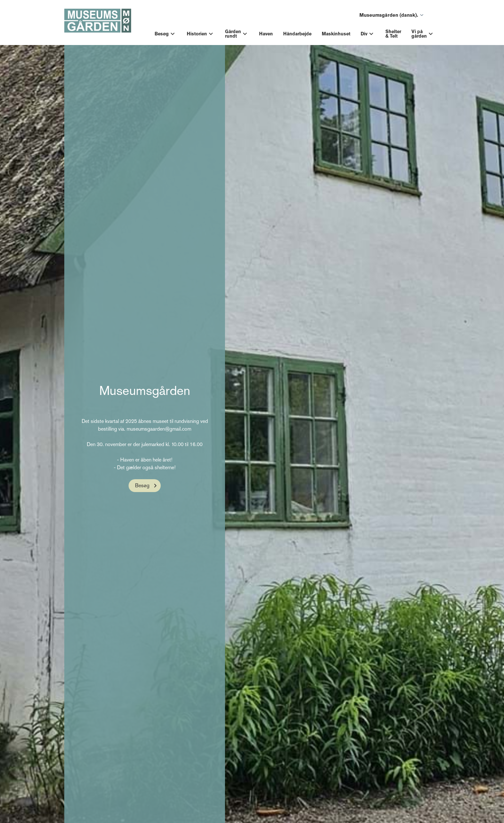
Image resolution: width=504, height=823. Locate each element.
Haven (266, 34)
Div (364, 34)
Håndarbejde (297, 34)
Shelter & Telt (393, 34)
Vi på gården (419, 34)
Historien (197, 34)
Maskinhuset (336, 34)
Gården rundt (233, 34)
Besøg (162, 34)
